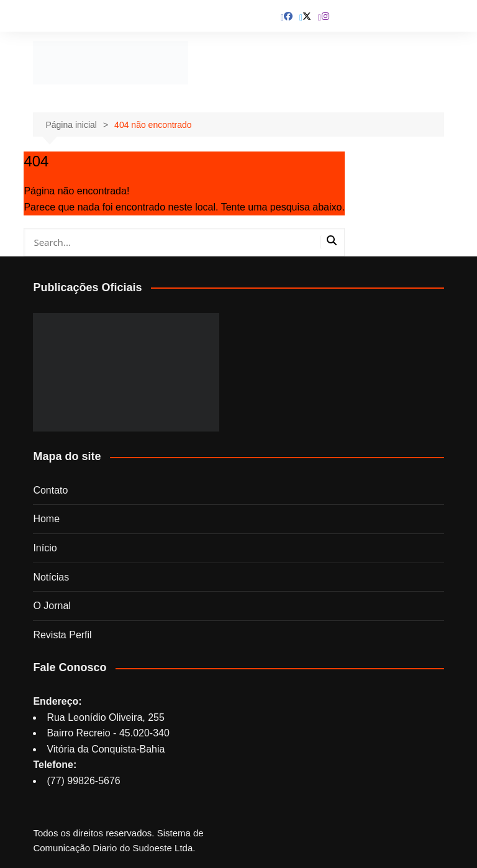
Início (45, 548)
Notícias (51, 577)
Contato (50, 490)
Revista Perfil (62, 635)
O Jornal (52, 606)
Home (46, 519)
